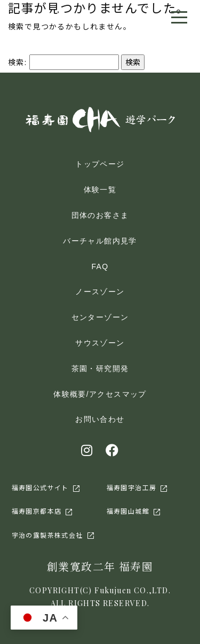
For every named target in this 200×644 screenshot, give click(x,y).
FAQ (100, 266)
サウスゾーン (100, 343)
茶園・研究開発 (100, 368)
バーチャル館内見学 (100, 241)
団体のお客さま (100, 215)
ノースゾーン (100, 292)
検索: (17, 62)
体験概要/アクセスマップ (100, 394)
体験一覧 (100, 190)
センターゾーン (100, 317)
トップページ (100, 164)
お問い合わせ (100, 419)
